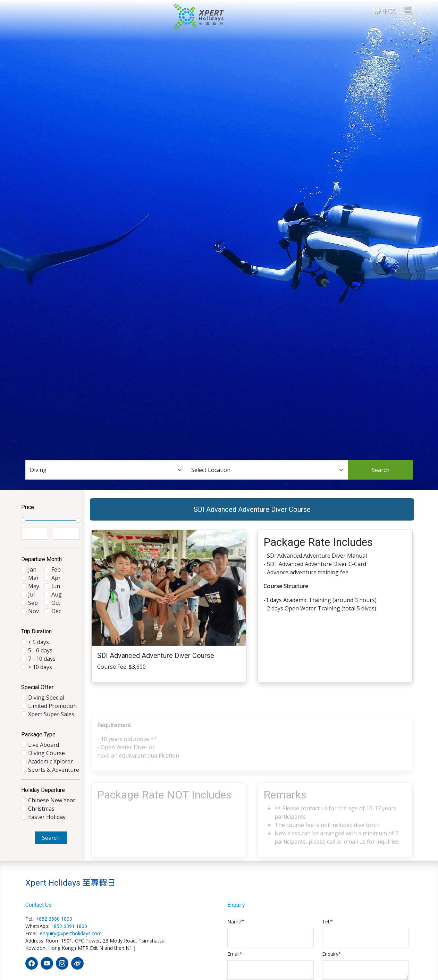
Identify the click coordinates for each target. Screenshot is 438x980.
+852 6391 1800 (69, 926)
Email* (235, 954)
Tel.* (327, 922)
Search (381, 470)
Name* (236, 922)
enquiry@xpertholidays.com (71, 933)
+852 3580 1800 (54, 919)
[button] (240, 593)
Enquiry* (332, 954)
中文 (384, 10)
